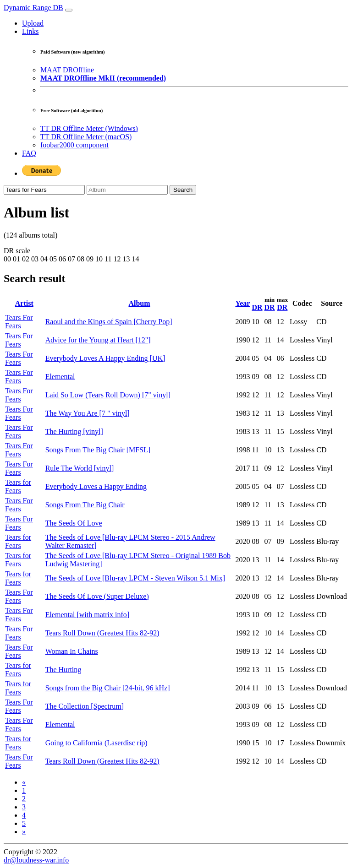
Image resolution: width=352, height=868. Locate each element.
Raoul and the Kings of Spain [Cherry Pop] (109, 322)
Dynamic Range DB (33, 8)
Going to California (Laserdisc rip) (96, 743)
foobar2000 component (74, 145)
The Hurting (63, 670)
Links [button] (30, 31)
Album (139, 303)
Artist (24, 303)
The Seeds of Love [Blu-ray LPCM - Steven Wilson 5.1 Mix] (135, 578)
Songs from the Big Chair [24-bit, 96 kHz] (108, 688)
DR (257, 307)
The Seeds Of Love (74, 523)
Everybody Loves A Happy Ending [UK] (105, 358)
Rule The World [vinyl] (80, 468)
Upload (33, 23)
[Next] (24, 832)
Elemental (60, 377)
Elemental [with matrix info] (88, 615)
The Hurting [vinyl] (74, 431)
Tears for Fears (18, 486)
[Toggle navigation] (69, 10)
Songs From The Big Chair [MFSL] (98, 450)
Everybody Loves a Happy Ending (96, 486)
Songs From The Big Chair (85, 505)
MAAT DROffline (67, 70)
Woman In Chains (72, 651)
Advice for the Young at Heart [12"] (98, 340)
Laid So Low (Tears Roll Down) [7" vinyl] (108, 395)
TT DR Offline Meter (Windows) (89, 128)
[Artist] (44, 190)
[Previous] (24, 782)
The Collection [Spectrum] (85, 706)
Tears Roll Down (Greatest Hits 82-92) (102, 633)
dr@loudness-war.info (36, 860)
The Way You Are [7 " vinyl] (88, 413)
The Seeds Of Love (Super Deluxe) (97, 596)
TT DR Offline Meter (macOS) (86, 137)
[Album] (127, 190)
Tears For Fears (19, 322)
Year (242, 303)
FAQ (29, 153)
